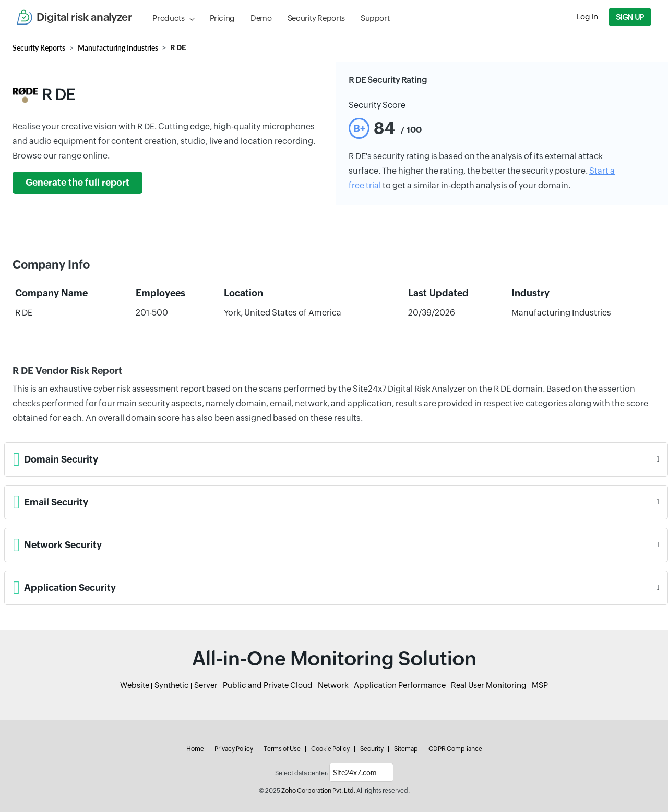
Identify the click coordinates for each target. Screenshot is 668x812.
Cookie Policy (330, 749)
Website (135, 685)
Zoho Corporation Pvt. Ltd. (318, 791)
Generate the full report (77, 183)
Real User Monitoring (489, 685)
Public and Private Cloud (268, 685)
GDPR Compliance (455, 749)
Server (206, 685)
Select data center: (302, 773)
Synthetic (172, 685)
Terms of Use (282, 749)
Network (333, 685)
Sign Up (630, 17)
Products (168, 18)
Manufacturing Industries (118, 48)
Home (195, 749)
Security (372, 749)
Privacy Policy (234, 749)
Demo (261, 18)
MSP (540, 685)
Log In (587, 16)
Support (375, 18)
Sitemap (406, 749)
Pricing (222, 18)
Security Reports (316, 18)
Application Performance (400, 685)
